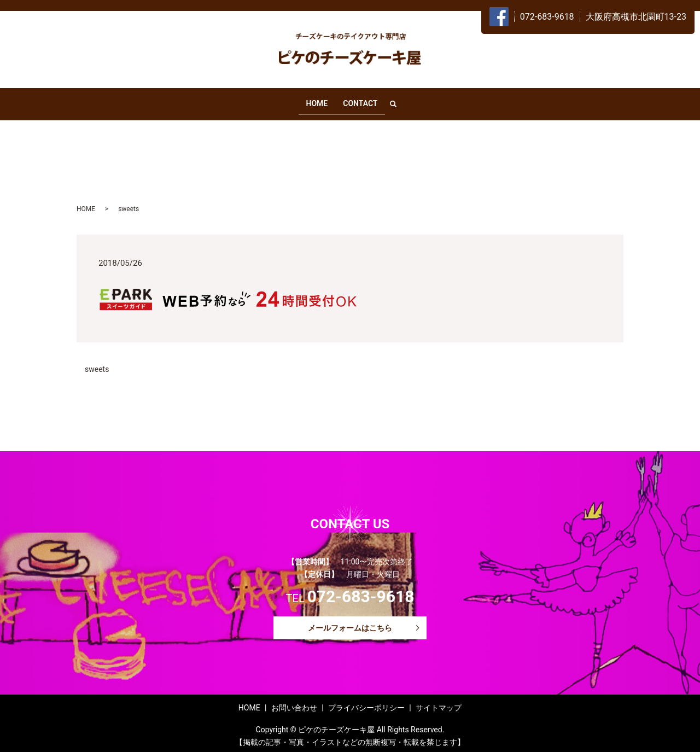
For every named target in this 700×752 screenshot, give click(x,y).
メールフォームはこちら (350, 623)
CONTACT (360, 101)
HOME (317, 101)
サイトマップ (439, 703)
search (398, 102)
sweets (97, 365)
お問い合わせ (294, 703)
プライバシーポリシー (366, 703)
